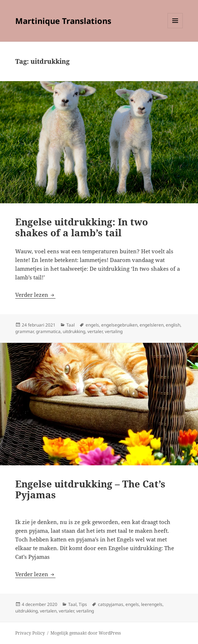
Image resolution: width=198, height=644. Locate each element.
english (173, 325)
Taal (71, 325)
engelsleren (152, 325)
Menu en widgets (175, 28)
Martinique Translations (63, 21)
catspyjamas (111, 604)
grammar (24, 331)
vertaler (95, 331)
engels (92, 325)
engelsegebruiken (119, 325)
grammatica (48, 331)
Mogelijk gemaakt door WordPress (86, 633)
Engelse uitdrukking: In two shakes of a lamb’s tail (82, 227)
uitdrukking (74, 331)
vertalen (48, 611)
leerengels (152, 604)
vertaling (114, 331)
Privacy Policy (30, 633)
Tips (83, 604)
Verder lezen (35, 295)
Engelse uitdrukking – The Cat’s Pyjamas (90, 489)
